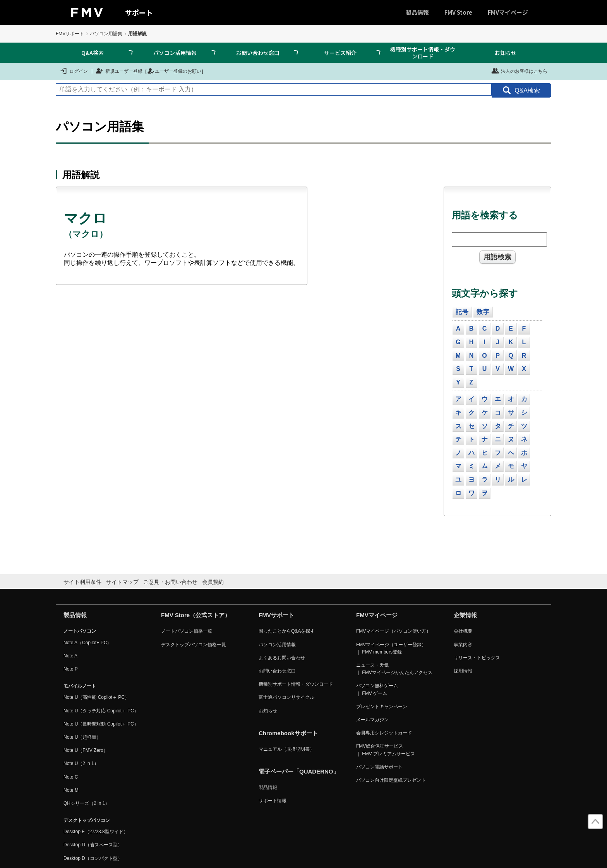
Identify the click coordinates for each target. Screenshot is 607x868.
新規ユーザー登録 (119, 71)
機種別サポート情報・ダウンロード (423, 53)
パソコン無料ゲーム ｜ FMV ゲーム (377, 689)
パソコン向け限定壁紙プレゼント (391, 780)
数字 (483, 312)
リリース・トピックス (477, 658)
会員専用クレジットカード (384, 733)
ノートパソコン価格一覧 (187, 631)
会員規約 (213, 582)
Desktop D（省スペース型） (93, 845)
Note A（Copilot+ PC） (87, 643)
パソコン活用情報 (175, 53)
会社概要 (463, 631)
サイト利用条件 (82, 582)
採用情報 (463, 671)
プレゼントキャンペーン (382, 707)
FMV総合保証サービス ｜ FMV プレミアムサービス (386, 750)
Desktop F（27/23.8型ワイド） (96, 832)
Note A (70, 656)
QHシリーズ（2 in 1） (87, 803)
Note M (71, 790)
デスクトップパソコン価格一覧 (194, 645)
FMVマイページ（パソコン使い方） (394, 631)
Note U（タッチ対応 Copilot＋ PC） (101, 711)
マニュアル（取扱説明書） (286, 749)
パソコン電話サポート (379, 767)
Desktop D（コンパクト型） (93, 858)
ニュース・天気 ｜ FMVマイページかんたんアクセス (394, 669)
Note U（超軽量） (82, 737)
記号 (462, 312)
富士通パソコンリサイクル (286, 697)
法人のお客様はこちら (519, 71)
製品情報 (417, 12)
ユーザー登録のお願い (174, 71)
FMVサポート (70, 34)
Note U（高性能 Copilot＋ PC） (96, 697)
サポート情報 (273, 801)
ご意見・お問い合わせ (170, 582)
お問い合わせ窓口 (258, 53)
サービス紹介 (340, 53)
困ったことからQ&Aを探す (287, 631)
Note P (71, 669)
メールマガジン (372, 720)
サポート (139, 12)
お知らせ (506, 53)
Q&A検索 (93, 53)
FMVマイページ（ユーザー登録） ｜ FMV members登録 (391, 648)
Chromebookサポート (288, 733)
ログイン (74, 71)
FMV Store (458, 12)
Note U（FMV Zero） (86, 750)
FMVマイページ (508, 12)
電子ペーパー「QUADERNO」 (299, 771)
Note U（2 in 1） (81, 763)
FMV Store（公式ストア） (196, 615)
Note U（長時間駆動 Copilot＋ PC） (101, 724)
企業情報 (465, 615)
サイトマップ (122, 582)
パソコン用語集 (106, 34)
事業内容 (463, 645)
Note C (71, 777)
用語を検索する (485, 215)
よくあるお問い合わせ (282, 658)
